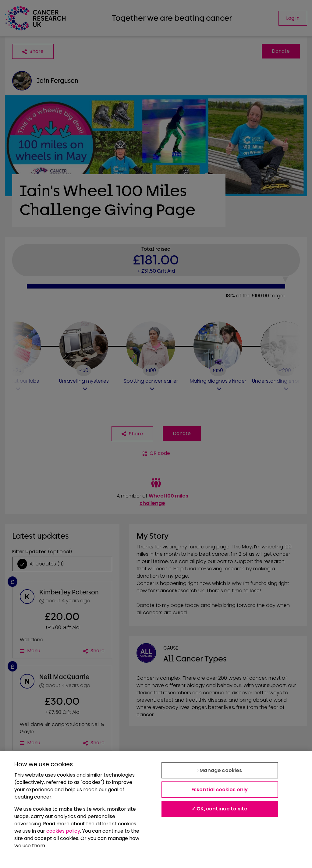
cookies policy (63, 831)
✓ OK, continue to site (220, 809)
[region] (156, 810)
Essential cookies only (220, 790)
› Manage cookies (220, 770)
